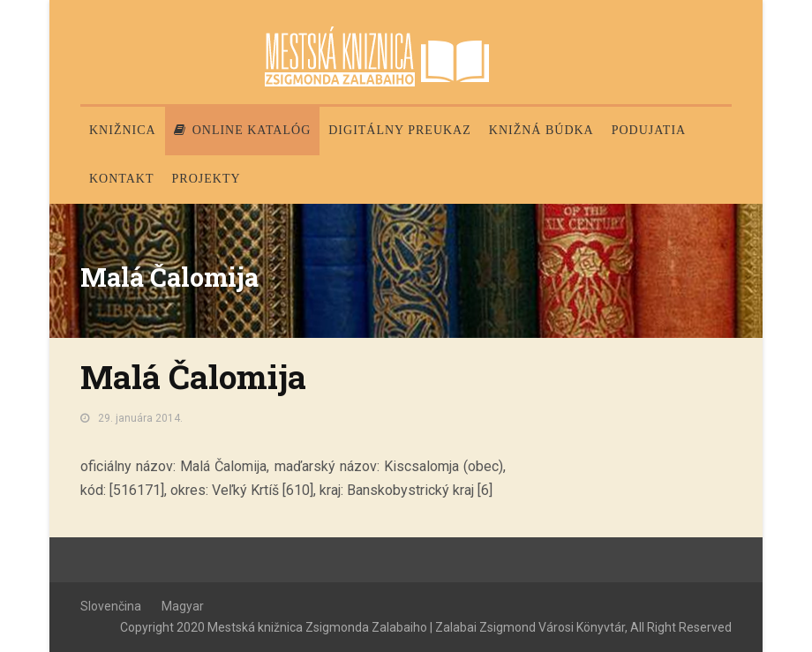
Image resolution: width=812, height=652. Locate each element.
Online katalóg (243, 130)
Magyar (183, 606)
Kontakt (122, 179)
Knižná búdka (541, 130)
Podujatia (649, 130)
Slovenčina (111, 606)
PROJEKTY (207, 179)
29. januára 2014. (140, 418)
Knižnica (123, 130)
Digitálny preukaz (400, 130)
